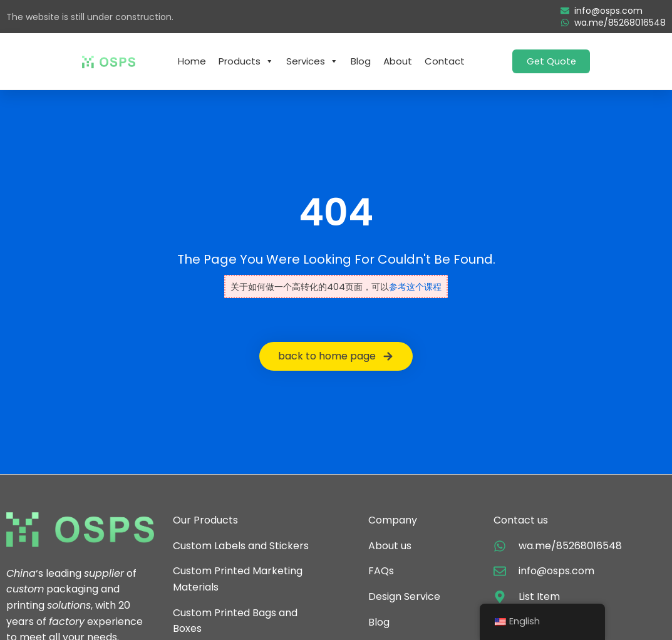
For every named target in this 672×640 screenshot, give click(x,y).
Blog (361, 61)
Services (312, 61)
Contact (445, 61)
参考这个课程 (415, 287)
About (398, 61)
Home (192, 61)
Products (246, 61)
